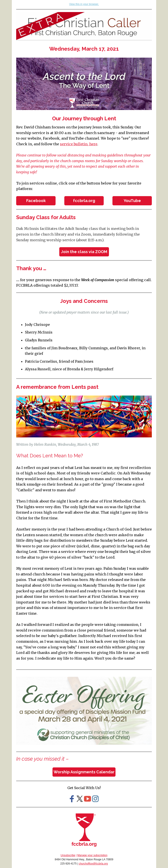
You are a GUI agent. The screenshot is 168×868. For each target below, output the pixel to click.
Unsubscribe (68, 855)
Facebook (36, 201)
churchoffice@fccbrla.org (93, 864)
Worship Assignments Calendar (84, 772)
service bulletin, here (79, 144)
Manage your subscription (92, 855)
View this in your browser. (84, 4)
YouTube (132, 201)
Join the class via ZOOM (84, 252)
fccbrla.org (84, 201)
